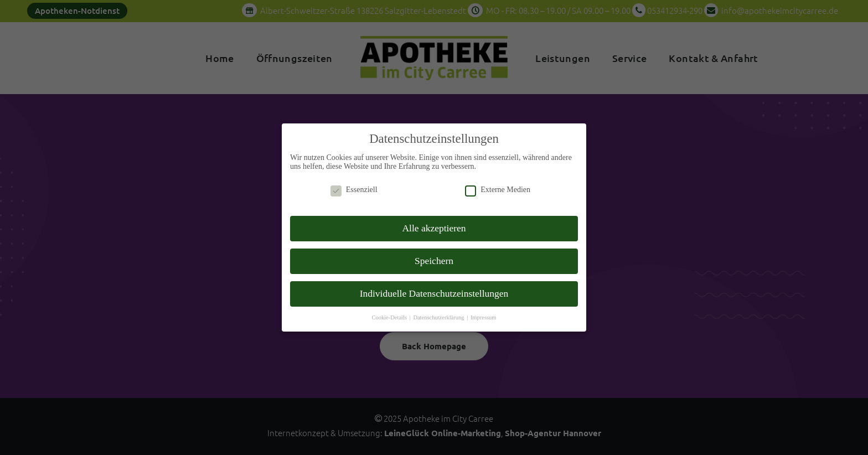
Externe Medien (498, 182)
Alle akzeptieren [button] (434, 220)
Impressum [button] (484, 309)
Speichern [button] (434, 252)
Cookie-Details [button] (390, 309)
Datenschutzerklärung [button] (439, 309)
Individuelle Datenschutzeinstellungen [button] (434, 285)
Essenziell (354, 182)
